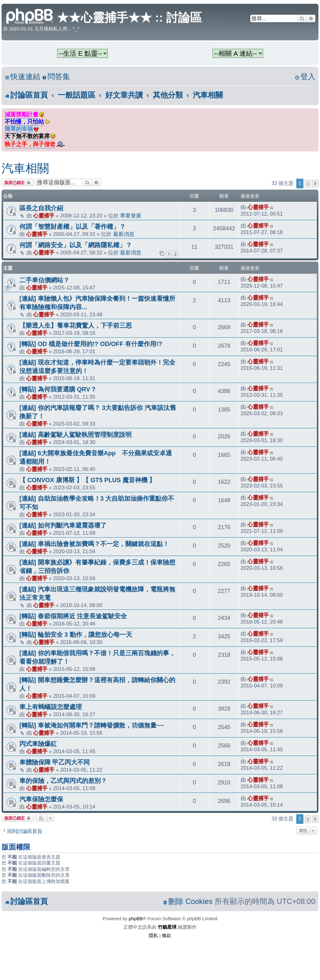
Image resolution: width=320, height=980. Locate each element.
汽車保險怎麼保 (41, 799)
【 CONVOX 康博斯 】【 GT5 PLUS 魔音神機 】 (87, 480)
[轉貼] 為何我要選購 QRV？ (58, 389)
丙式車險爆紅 (38, 744)
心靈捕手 (44, 216)
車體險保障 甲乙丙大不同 (55, 762)
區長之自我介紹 (41, 208)
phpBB (136, 919)
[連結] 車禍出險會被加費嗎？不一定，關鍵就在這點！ (94, 544)
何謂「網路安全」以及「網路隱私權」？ (76, 245)
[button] (315, 184)
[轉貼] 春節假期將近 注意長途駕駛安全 (73, 616)
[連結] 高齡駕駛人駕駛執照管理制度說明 (75, 435)
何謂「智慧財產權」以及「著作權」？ (72, 227)
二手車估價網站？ (44, 280)
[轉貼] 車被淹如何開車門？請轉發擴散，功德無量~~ (92, 725)
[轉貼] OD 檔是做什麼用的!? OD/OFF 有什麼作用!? (91, 344)
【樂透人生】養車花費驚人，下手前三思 (76, 325)
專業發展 (131, 216)
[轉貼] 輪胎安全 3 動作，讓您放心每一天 (76, 635)
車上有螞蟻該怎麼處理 (51, 707)
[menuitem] (56, 77)
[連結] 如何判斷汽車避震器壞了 (63, 525)
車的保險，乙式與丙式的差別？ (63, 781)
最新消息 (124, 234)
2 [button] (308, 184)
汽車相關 (25, 168)
